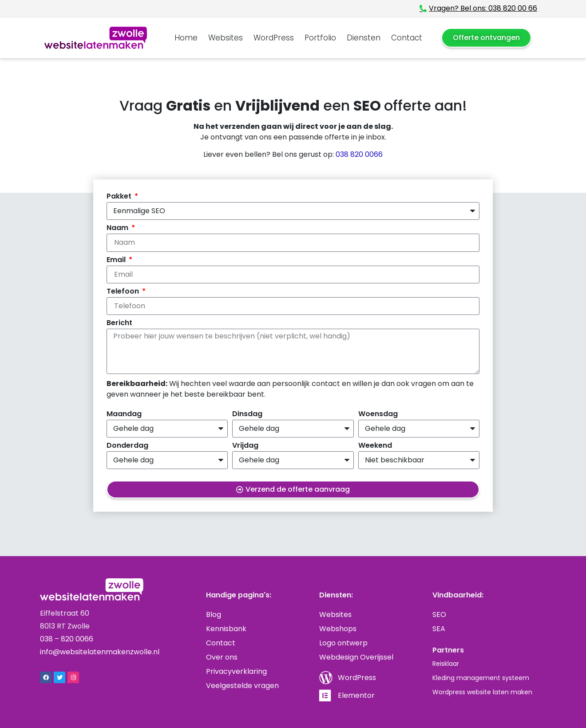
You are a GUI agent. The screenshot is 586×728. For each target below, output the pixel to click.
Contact (407, 38)
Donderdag (127, 446)
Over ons (222, 657)
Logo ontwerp (343, 643)
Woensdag (378, 415)
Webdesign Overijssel (356, 657)
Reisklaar (446, 664)
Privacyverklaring (236, 671)
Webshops (338, 629)
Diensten (364, 38)
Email (117, 261)
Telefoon (124, 292)
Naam (118, 229)
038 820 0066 (359, 154)
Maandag (124, 415)
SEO (439, 615)
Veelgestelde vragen (242, 686)
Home (186, 38)
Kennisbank (226, 629)
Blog (214, 615)
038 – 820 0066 (67, 639)
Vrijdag (245, 446)
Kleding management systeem (481, 678)
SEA (439, 629)
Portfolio (320, 38)
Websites (226, 38)
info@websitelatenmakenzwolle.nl (100, 652)
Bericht (119, 324)
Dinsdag (247, 415)
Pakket (120, 197)
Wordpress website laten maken (482, 692)
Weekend (375, 446)
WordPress (274, 38)
